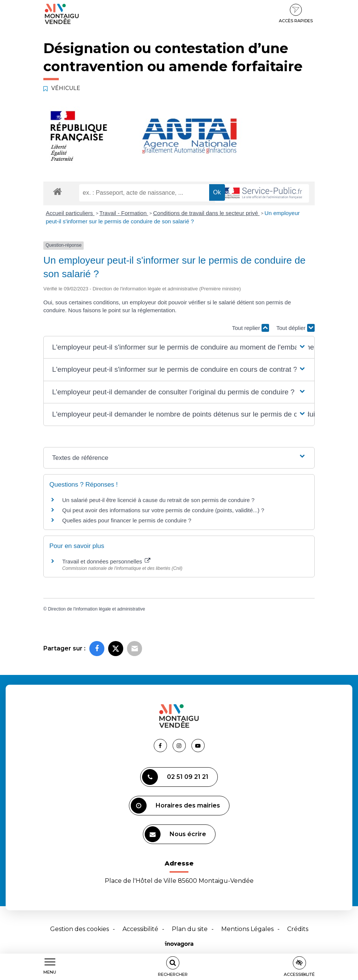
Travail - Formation (124, 213)
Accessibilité (140, 929)
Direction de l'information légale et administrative (96, 609)
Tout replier (251, 328)
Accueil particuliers (70, 213)
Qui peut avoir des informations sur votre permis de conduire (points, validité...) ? (163, 510)
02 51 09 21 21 (175, 777)
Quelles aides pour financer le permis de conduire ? (127, 520)
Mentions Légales (247, 929)
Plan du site (190, 929)
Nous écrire (175, 834)
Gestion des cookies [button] (80, 929)
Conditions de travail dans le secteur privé (206, 213)
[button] (179, 347)
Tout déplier (295, 328)
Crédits (298, 929)
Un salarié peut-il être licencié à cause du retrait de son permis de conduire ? (158, 500)
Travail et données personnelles (106, 561)
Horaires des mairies (175, 806)
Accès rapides (296, 14)
